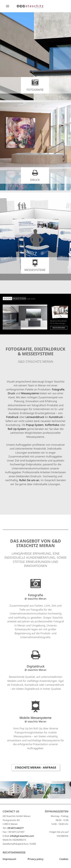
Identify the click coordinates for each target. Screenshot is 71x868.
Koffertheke (52, 425)
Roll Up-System (17, 429)
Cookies (64, 859)
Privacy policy (35, 859)
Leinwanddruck (35, 417)
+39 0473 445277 (15, 828)
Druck (12, 393)
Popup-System (35, 425)
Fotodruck (13, 417)
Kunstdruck (56, 417)
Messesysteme (30, 393)
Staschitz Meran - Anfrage (36, 767)
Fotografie (58, 389)
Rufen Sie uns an (29, 480)
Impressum (9, 859)
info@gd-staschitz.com (22, 836)
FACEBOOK (63, 836)
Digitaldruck (35, 668)
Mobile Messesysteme (35, 719)
